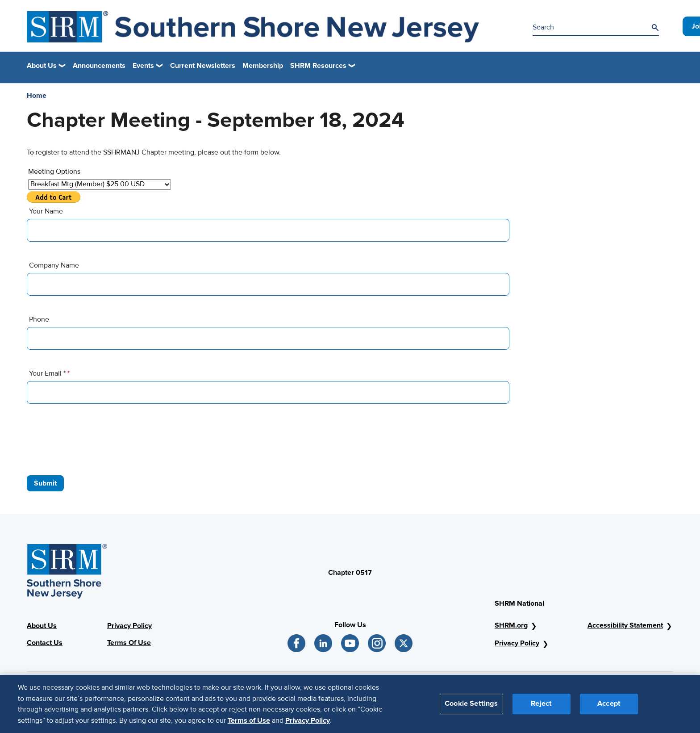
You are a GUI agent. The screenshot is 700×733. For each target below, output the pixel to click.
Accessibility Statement (625, 625)
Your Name (46, 211)
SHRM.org (511, 625)
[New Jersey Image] (253, 27)
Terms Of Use (129, 643)
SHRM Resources (318, 66)
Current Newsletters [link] (203, 66)
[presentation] (95, 440)
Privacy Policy (129, 626)
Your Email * (49, 373)
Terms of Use (249, 725)
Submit (45, 483)
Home (37, 96)
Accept (609, 709)
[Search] (655, 28)
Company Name (54, 265)
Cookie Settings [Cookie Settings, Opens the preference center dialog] (471, 709)
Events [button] (143, 66)
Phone (39, 319)
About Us (42, 626)
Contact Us (45, 643)
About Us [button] (42, 66)
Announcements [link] (99, 66)
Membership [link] (263, 66)
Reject (541, 709)
